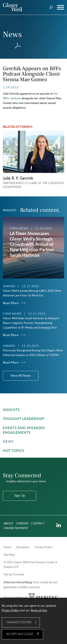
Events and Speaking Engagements (24, 430)
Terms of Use (39, 610)
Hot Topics (13, 451)
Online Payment (16, 528)
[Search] (51, 7)
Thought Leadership (24, 419)
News (8, 442)
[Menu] (61, 8)
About (8, 524)
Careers (22, 524)
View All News (21, 376)
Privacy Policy (44, 547)
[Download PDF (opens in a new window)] (18, 46)
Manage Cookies (19, 622)
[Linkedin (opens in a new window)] (59, 525)
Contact (38, 524)
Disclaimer (23, 547)
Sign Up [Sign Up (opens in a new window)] (20, 496)
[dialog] (33, 621)
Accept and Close (20, 634)
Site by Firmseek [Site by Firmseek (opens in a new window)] (14, 575)
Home (7, 547)
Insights (11, 410)
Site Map (9, 555)
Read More (11, 303)
